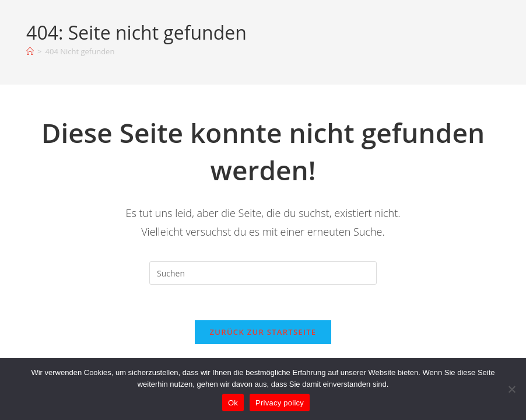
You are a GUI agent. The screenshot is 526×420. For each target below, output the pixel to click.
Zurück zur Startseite (263, 332)
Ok (233, 403)
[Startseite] (30, 51)
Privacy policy (280, 403)
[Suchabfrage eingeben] (263, 273)
